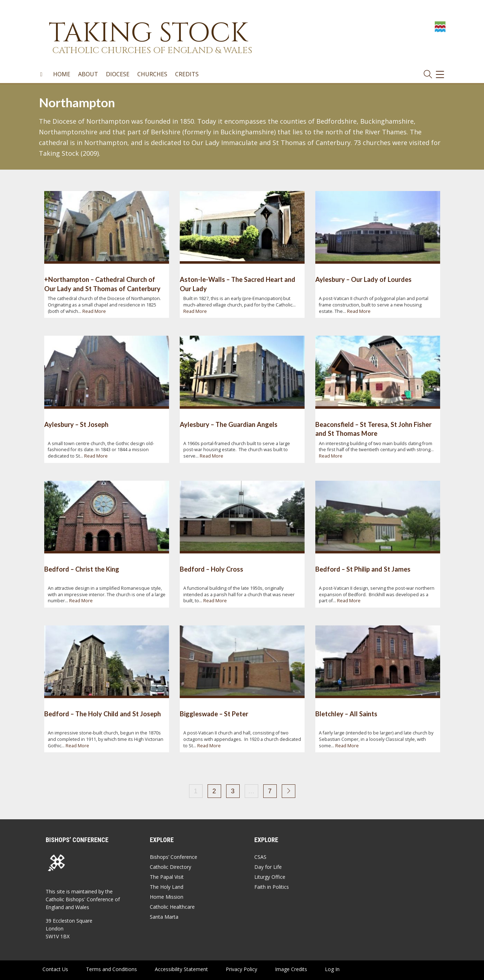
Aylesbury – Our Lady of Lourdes (363, 279)
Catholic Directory (170, 867)
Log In (332, 969)
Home (62, 74)
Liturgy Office (270, 877)
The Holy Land (167, 887)
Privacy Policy (241, 969)
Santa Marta (164, 917)
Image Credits (291, 969)
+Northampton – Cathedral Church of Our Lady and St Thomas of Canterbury (102, 284)
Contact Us (55, 969)
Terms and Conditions (111, 969)
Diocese (118, 74)
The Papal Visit (167, 877)
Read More (94, 311)
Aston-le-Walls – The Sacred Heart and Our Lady (238, 284)
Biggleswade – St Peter (214, 714)
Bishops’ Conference (174, 857)
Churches (152, 74)
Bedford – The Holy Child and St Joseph (103, 714)
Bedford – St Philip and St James (363, 569)
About (88, 74)
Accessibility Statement (181, 969)
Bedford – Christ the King (82, 569)
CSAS (260, 857)
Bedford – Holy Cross (212, 569)
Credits (187, 74)
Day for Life (268, 867)
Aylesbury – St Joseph (76, 424)
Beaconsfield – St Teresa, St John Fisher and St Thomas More (373, 429)
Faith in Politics (272, 887)
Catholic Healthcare (172, 907)
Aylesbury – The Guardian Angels (229, 424)
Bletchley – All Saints (346, 714)
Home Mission (167, 897)
